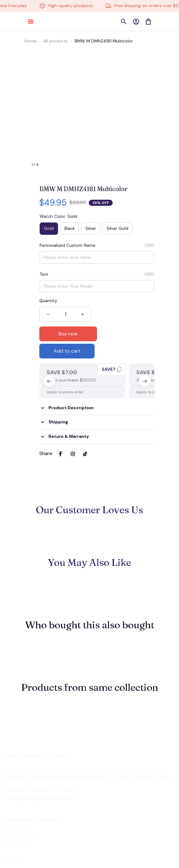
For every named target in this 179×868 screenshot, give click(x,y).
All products (56, 41)
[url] (38, 763)
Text (44, 274)
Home (31, 41)
